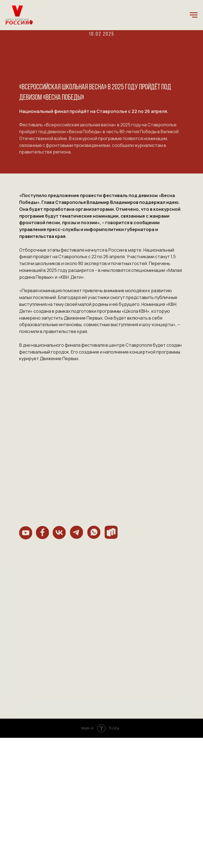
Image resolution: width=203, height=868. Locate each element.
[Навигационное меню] (194, 15)
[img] (26, 533)
